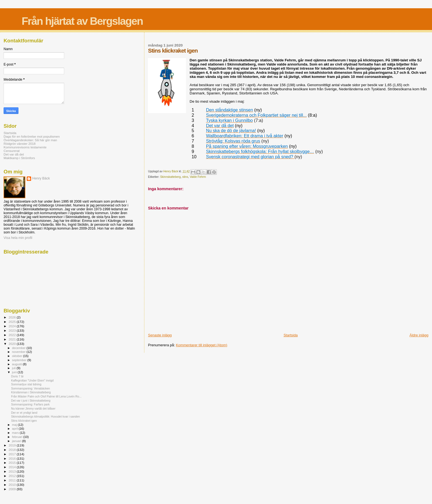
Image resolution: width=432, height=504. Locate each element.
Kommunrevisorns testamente (25, 147)
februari (18, 437)
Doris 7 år (17, 376)
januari (17, 441)
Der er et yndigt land (24, 413)
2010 (13, 485)
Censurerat (12, 151)
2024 (13, 326)
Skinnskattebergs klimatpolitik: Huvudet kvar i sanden (45, 416)
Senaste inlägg (160, 335)
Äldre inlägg (419, 335)
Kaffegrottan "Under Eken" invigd (32, 380)
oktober (18, 356)
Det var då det (14, 154)
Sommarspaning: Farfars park (30, 404)
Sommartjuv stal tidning (26, 384)
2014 (13, 467)
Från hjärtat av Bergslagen (82, 21)
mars (16, 433)
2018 (13, 450)
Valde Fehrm (198, 177)
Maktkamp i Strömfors (19, 158)
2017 (13, 454)
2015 (13, 463)
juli (14, 368)
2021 (13, 339)
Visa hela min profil (18, 238)
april (15, 429)
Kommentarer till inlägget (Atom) (201, 345)
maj (15, 425)
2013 (13, 471)
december (19, 348)
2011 (13, 480)
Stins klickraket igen (24, 421)
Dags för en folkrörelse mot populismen (32, 136)
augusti (17, 364)
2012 (13, 476)
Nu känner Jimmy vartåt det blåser (33, 408)
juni (15, 372)
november (19, 352)
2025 (13, 322)
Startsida (291, 335)
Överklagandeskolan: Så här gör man (30, 140)
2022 (13, 335)
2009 (13, 489)
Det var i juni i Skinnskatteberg (31, 401)
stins (185, 177)
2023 (13, 330)
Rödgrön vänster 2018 (20, 144)
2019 (13, 445)
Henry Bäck (41, 178)
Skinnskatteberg (170, 177)
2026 (13, 317)
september (20, 360)
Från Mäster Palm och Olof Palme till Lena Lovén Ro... (46, 396)
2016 (13, 458)
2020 (13, 344)
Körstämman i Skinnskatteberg (31, 392)
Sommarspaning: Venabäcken (30, 388)
